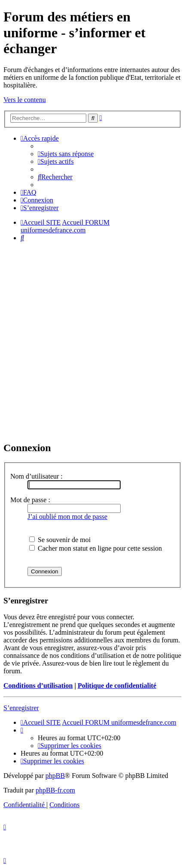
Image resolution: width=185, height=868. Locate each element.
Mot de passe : (30, 500)
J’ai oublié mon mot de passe (67, 517)
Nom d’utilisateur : (36, 476)
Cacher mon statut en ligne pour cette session (96, 548)
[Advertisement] (92, 341)
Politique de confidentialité (117, 686)
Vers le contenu (25, 100)
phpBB (55, 776)
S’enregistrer (21, 708)
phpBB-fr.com (55, 790)
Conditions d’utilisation (38, 686)
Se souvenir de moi (60, 540)
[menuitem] (66, 154)
